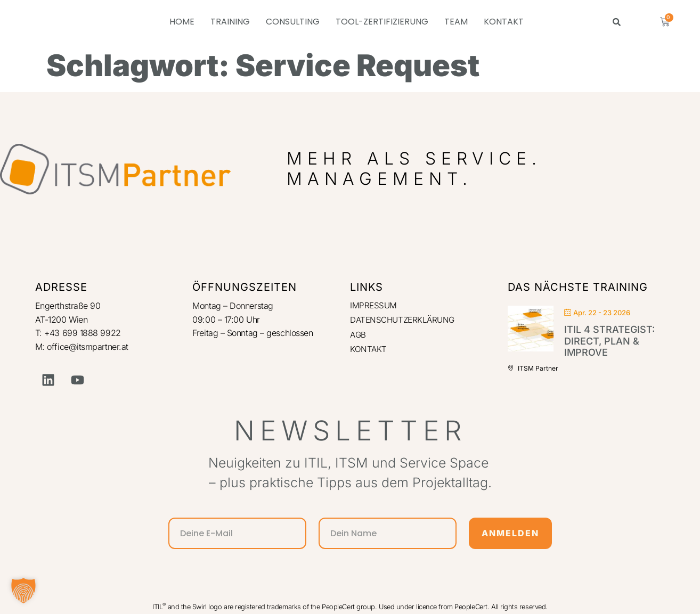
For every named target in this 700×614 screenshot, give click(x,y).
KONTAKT (504, 22)
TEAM (456, 22)
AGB (359, 336)
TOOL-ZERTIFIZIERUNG (382, 22)
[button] (23, 591)
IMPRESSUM (374, 306)
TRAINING (230, 22)
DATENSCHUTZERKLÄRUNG (405, 321)
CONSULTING (293, 22)
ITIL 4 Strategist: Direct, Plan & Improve (609, 341)
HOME (182, 22)
